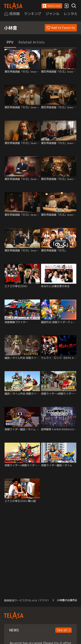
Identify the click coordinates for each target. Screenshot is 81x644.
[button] (52, 6)
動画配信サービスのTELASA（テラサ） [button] (27, 600)
